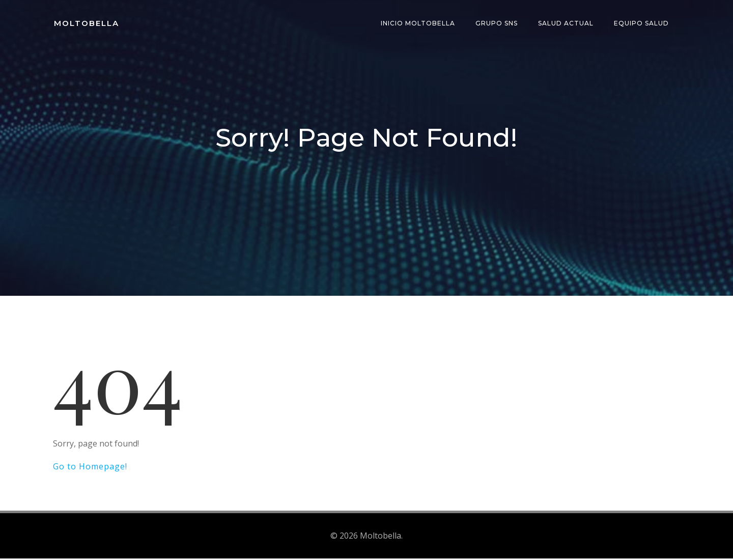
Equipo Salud (642, 23)
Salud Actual (567, 23)
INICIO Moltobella (419, 23)
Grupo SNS (498, 23)
